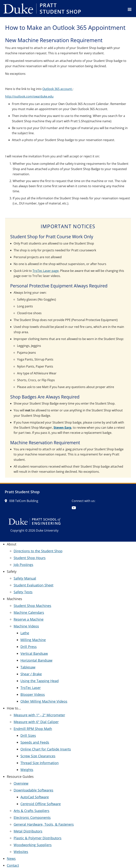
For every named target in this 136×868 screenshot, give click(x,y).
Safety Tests (23, 592)
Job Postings (23, 565)
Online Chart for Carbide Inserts (46, 749)
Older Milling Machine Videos (44, 701)
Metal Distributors (28, 831)
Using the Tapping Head (40, 681)
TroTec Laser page (46, 271)
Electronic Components (32, 817)
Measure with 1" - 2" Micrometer (39, 715)
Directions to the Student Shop (38, 551)
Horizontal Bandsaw (36, 660)
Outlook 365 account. (58, 89)
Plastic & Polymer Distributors (38, 838)
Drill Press (29, 647)
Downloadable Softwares (33, 790)
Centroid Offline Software (41, 804)
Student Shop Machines (32, 606)
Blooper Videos (33, 694)
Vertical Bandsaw (34, 653)
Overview (21, 783)
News (11, 859)
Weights (27, 770)
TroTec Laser (31, 688)
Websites (21, 852)
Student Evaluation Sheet (33, 585)
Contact (13, 865)
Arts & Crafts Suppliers (31, 811)
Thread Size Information (40, 763)
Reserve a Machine (29, 619)
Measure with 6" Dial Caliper (36, 722)
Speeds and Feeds (35, 742)
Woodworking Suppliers (33, 845)
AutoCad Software (35, 797)
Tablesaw (28, 667)
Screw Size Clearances (38, 756)
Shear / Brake (31, 674)
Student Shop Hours (30, 558)
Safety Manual (25, 578)
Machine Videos (26, 626)
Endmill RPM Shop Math (33, 729)
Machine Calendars (29, 612)
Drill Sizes (28, 735)
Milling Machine (33, 640)
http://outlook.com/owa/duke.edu (29, 96)
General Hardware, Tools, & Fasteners (44, 824)
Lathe (25, 633)
